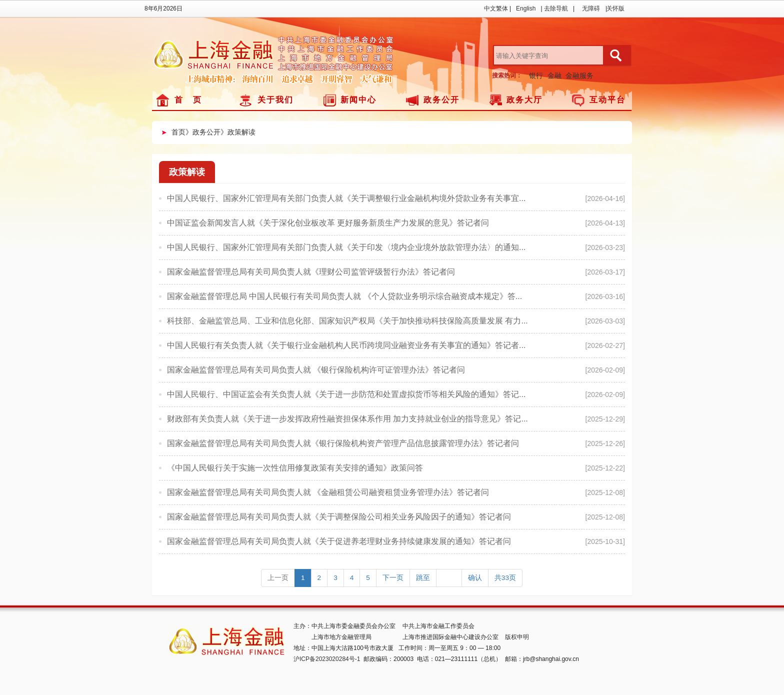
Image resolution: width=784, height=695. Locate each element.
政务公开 (441, 100)
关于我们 (275, 100)
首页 (178, 132)
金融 (554, 75)
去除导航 (556, 8)
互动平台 (607, 100)
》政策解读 (238, 132)
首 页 (188, 100)
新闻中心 (358, 100)
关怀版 (615, 8)
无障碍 (591, 8)
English (526, 8)
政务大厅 (524, 100)
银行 (536, 75)
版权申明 (517, 637)
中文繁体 (496, 8)
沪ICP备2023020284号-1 (327, 659)
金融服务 (579, 75)
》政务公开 (203, 132)
